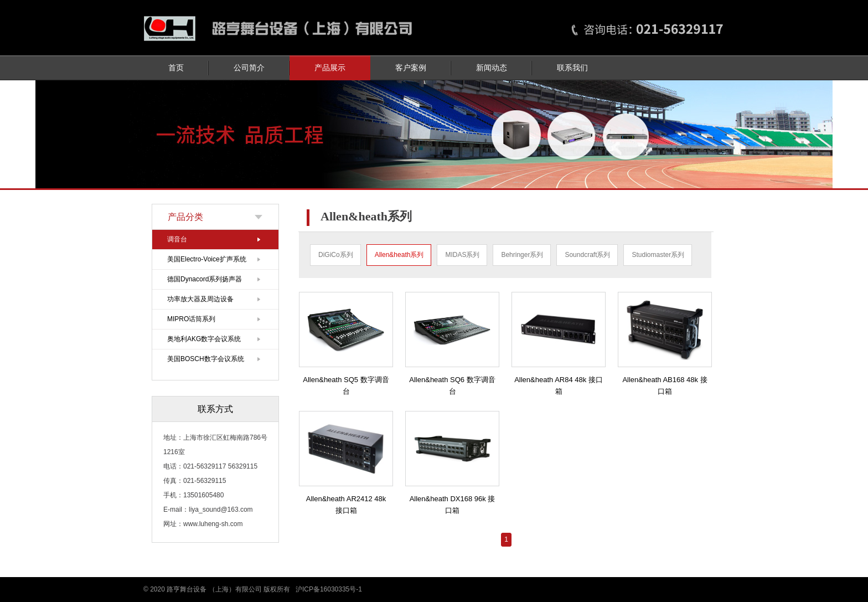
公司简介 (249, 68)
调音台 (177, 239)
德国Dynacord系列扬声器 (205, 279)
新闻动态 (492, 68)
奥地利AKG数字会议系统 (204, 339)
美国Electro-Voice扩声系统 (207, 259)
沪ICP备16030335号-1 (329, 589)
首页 (176, 68)
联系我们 (572, 68)
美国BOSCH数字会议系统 (206, 359)
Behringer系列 (522, 255)
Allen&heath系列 (399, 255)
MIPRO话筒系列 (191, 319)
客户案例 (411, 68)
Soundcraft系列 (587, 255)
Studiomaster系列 (658, 255)
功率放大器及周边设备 (200, 299)
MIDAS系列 (462, 255)
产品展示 (330, 68)
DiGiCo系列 (336, 255)
